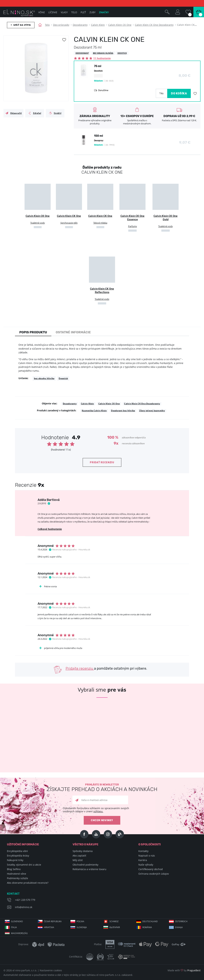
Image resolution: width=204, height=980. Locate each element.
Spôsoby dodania (83, 851)
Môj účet (78, 860)
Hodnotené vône (17, 874)
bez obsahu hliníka (44, 378)
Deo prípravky (61, 25)
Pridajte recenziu (80, 668)
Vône (42, 12)
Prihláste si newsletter (102, 788)
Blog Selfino (14, 869)
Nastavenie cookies (51, 970)
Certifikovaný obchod (151, 869)
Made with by (184, 970)
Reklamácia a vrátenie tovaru (89, 869)
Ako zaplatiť (79, 856)
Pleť (83, 12)
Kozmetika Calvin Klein (94, 411)
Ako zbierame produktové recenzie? (28, 883)
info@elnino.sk (24, 907)
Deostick (63, 378)
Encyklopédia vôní (17, 851)
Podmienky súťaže (17, 878)
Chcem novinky (102, 820)
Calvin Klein (98, 25)
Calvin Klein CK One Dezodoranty (154, 25)
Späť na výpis (22, 25)
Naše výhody (146, 865)
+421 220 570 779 (25, 900)
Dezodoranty (80, 25)
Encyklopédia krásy (18, 856)
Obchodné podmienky (85, 865)
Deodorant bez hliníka (123, 411)
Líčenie (53, 12)
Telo (47, 25)
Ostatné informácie (73, 332)
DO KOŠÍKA (179, 93)
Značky (104, 12)
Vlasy (64, 12)
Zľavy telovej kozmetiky (152, 411)
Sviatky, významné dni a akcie (24, 865)
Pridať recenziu (102, 462)
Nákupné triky (15, 860)
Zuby (93, 12)
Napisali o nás (147, 856)
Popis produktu (33, 332)
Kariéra (143, 860)
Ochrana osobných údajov (154, 874)
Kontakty (143, 851)
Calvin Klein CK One (120, 25)
